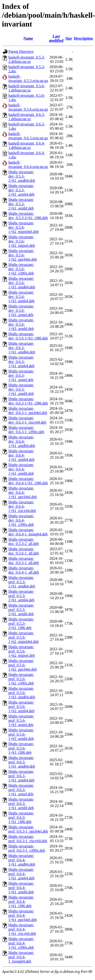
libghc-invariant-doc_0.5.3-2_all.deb (24, 541)
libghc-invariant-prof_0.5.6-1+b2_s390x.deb (21, 679)
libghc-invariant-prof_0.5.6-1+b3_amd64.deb (22, 693)
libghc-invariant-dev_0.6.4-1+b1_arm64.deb (21, 455)
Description (83, 38)
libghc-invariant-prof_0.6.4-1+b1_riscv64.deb (22, 929)
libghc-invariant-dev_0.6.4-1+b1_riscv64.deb (22, 506)
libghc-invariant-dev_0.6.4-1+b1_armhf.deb (21, 469)
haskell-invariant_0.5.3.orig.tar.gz (28, 78)
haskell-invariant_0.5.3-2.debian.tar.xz (27, 59)
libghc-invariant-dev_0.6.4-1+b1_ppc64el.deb (23, 493)
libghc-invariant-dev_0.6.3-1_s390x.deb (26, 430)
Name (28, 38)
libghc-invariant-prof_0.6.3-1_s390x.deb (27, 848)
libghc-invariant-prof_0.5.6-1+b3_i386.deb (21, 748)
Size (69, 38)
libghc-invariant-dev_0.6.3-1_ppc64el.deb (28, 411)
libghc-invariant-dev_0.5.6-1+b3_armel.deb (21, 310)
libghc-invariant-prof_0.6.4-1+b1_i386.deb (21, 902)
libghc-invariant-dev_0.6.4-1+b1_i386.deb (28, 481)
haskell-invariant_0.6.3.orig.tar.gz (28, 136)
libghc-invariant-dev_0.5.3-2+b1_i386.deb (28, 216)
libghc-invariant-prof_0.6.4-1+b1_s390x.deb (21, 943)
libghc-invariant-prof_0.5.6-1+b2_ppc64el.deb (23, 665)
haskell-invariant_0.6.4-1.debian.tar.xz (27, 145)
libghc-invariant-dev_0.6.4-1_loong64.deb (28, 532)
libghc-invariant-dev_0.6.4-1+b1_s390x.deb (21, 520)
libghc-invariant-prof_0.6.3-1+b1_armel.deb (21, 790)
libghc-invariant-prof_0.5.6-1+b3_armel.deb (21, 720)
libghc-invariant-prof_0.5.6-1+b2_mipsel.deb (22, 651)
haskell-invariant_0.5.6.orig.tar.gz (28, 107)
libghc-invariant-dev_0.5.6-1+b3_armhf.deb (21, 324)
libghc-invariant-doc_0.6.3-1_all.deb (24, 561)
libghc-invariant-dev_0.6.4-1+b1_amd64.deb (22, 441)
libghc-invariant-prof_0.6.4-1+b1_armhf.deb (21, 888)
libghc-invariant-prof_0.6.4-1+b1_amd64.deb (22, 860)
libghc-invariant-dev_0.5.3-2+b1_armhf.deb (21, 204)
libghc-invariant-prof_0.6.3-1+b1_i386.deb (21, 817)
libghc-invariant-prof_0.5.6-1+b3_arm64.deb (21, 707)
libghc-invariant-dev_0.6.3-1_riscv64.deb (27, 420)
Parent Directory (21, 51)
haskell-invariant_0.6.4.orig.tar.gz (28, 164)
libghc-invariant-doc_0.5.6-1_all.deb (24, 551)
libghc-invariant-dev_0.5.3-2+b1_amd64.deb (22, 176)
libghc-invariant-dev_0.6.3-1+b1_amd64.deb (22, 348)
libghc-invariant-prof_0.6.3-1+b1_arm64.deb (21, 776)
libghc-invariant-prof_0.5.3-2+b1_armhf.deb (21, 610)
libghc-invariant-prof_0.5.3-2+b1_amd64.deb (22, 582)
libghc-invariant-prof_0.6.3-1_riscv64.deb (28, 839)
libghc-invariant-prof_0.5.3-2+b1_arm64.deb (21, 596)
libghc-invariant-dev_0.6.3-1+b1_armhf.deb (21, 389)
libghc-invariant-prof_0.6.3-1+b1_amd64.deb (22, 762)
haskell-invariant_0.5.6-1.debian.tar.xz (27, 88)
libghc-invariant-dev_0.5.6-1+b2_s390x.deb (21, 269)
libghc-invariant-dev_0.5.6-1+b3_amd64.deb (22, 283)
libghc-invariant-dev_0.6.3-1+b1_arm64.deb (21, 362)
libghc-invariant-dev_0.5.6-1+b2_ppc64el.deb (23, 255)
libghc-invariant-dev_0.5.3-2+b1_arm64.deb (21, 190)
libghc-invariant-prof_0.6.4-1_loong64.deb (21, 957)
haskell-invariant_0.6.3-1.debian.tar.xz (27, 117)
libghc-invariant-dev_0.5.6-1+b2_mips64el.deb (24, 227)
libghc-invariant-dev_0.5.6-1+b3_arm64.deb (21, 297)
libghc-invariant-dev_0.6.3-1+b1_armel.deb (21, 375)
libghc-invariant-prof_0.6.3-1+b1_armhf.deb (21, 804)
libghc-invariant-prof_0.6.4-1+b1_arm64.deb (21, 874)
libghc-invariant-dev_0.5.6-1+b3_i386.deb (28, 336)
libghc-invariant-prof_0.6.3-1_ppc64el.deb (28, 829)
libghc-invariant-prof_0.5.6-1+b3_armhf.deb (21, 734)
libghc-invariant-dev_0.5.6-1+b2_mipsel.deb (22, 241)
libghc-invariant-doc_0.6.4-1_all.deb (24, 570)
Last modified (56, 38)
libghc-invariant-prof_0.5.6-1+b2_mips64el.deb (24, 637)
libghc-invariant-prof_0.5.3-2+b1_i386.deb (21, 623)
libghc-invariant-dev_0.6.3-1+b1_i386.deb (28, 401)
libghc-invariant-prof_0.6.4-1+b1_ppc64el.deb (23, 915)
